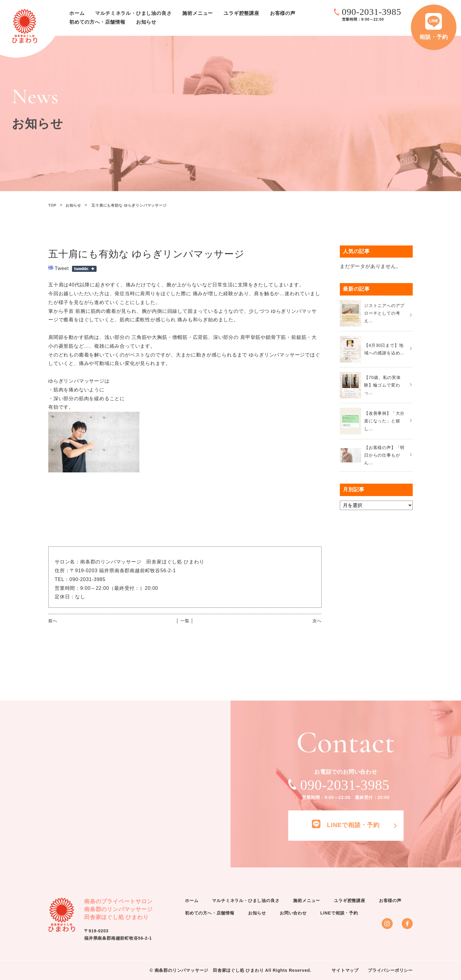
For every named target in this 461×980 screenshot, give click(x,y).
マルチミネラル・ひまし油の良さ (133, 13)
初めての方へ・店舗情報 (97, 22)
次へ (317, 621)
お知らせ (146, 22)
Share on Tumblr (84, 269)
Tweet (62, 268)
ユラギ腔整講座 (241, 13)
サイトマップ (345, 970)
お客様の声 (283, 13)
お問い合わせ (293, 913)
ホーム (77, 13)
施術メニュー (198, 13)
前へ (53, 621)
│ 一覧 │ (185, 621)
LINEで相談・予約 (339, 913)
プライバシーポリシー (390, 970)
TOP (52, 205)
